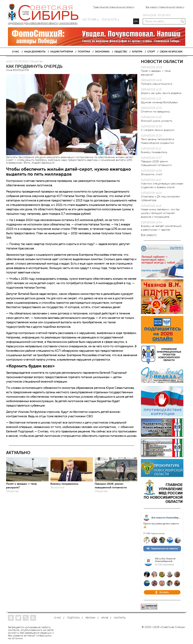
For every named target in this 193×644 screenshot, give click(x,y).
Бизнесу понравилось (64, 484)
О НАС (16, 52)
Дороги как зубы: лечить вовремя (161, 93)
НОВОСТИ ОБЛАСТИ (162, 62)
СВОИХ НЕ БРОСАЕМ (171, 52)
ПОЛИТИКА (84, 52)
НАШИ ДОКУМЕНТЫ (35, 52)
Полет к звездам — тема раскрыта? (21, 486)
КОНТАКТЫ (120, 618)
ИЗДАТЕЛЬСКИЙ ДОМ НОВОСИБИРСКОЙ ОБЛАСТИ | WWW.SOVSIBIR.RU (45, 13)
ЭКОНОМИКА (102, 52)
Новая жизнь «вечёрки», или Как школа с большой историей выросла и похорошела (160, 213)
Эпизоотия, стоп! (152, 174)
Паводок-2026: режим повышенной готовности (111, 486)
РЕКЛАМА (90, 618)
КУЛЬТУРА (137, 52)
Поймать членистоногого (157, 84)
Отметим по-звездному (156, 112)
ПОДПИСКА (73, 618)
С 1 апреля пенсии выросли (158, 130)
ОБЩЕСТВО (121, 52)
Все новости (149, 235)
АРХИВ (105, 618)
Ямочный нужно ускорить (157, 121)
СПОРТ (151, 52)
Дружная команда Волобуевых (159, 102)
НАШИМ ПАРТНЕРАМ (62, 52)
